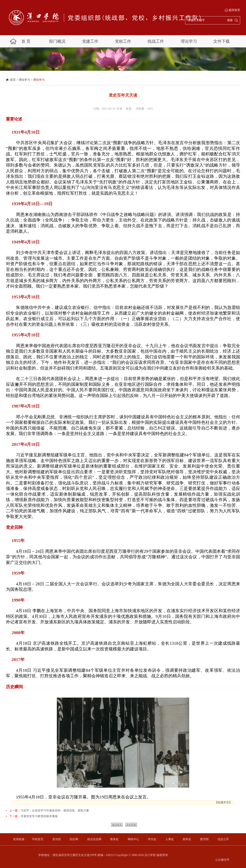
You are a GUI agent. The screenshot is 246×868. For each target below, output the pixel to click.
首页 (13, 80)
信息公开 (223, 839)
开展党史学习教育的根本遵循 (39, 816)
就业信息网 (94, 839)
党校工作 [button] (123, 41)
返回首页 (234, 10)
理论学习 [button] (189, 41)
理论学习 (24, 80)
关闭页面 (131, 825)
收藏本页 (223, 802)
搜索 (230, 20)
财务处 (187, 839)
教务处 (114, 839)
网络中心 (133, 839)
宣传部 (57, 839)
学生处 (152, 839)
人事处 (170, 839)
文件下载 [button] (222, 41)
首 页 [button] (26, 41)
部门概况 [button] (57, 41)
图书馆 (204, 839)
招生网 (74, 839)
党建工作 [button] (90, 41)
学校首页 (38, 839)
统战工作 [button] (156, 41)
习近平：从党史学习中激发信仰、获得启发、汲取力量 (55, 811)
